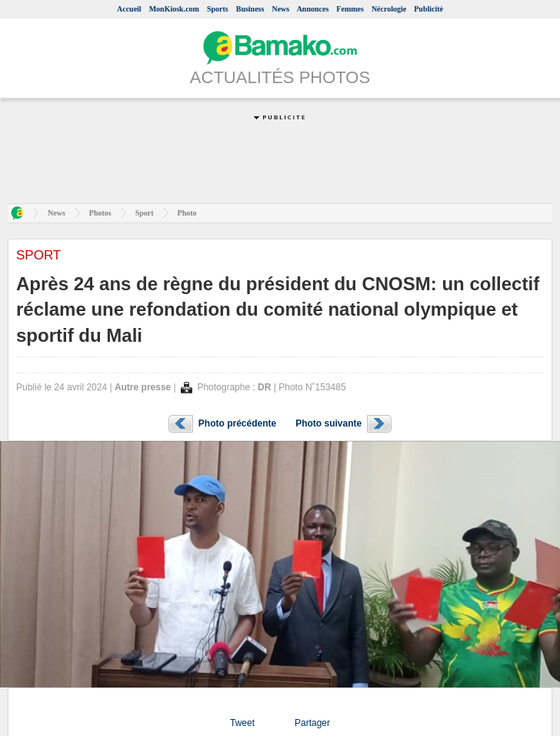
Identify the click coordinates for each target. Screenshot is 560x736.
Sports (218, 9)
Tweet (242, 723)
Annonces (313, 9)
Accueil (129, 9)
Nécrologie (389, 9)
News (280, 9)
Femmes (350, 9)
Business (250, 9)
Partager (312, 723)
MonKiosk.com (174, 9)
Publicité (428, 9)
